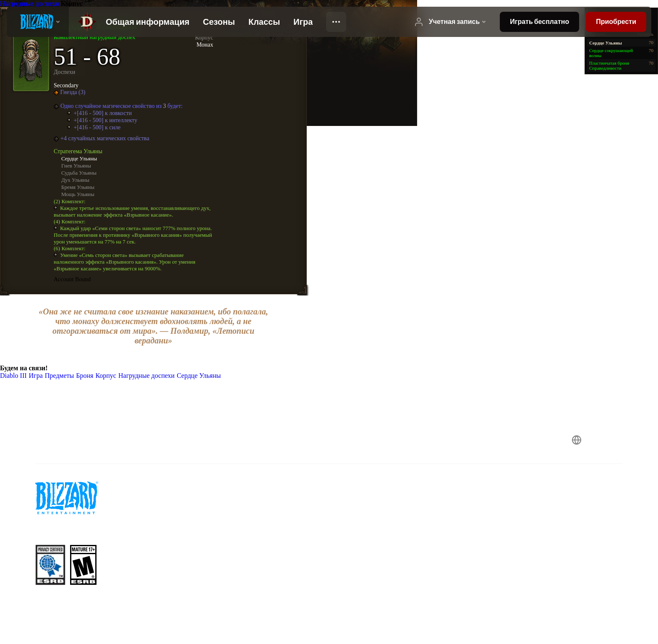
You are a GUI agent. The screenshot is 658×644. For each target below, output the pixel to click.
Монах (205, 45)
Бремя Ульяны (78, 187)
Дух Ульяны (75, 180)
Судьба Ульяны (79, 173)
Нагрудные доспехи (30, 4)
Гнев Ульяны (76, 166)
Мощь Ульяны (78, 194)
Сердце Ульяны (79, 158)
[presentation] (38, 22)
